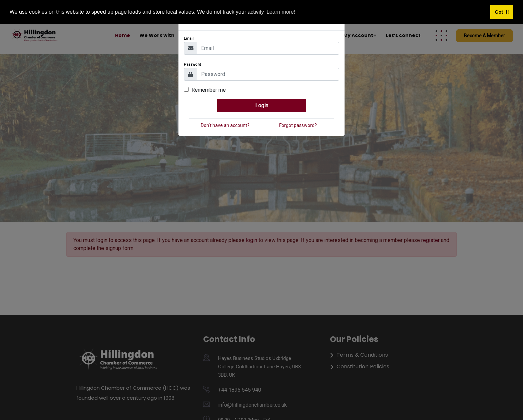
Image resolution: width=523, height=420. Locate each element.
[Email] (268, 48)
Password (192, 64)
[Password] (268, 74)
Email (189, 38)
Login (262, 105)
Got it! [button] (502, 12)
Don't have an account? (225, 125)
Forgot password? (298, 125)
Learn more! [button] (281, 12)
